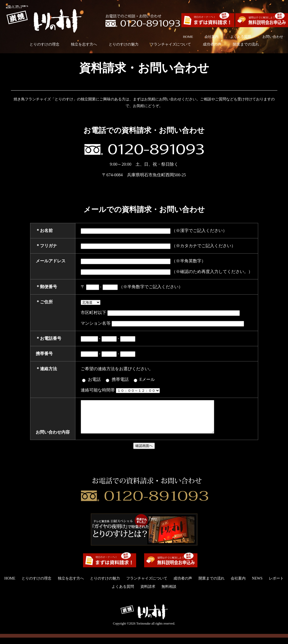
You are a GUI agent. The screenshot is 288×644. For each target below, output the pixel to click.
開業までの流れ (246, 44)
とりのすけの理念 (44, 44)
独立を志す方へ (84, 44)
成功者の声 (212, 44)
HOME (188, 37)
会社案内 (212, 37)
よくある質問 (241, 37)
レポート (276, 585)
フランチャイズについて (171, 44)
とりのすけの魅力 (124, 44)
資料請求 (148, 593)
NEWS (257, 585)
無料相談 (169, 593)
